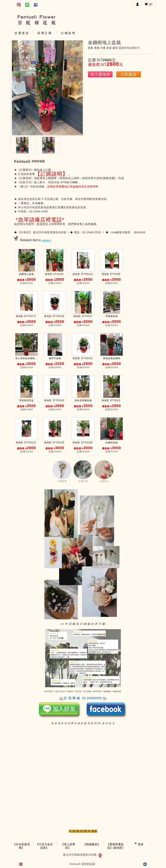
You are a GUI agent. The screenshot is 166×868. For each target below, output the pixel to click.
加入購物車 (100, 74)
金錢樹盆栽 (112, 443)
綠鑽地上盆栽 (26, 274)
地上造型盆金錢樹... (26, 358)
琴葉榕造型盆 (26, 400)
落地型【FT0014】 (83, 274)
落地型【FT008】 (112, 274)
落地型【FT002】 (112, 400)
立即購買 (129, 74)
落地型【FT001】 (83, 316)
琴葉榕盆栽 (112, 316)
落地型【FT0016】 (55, 400)
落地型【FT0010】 (55, 316)
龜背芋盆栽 (55, 358)
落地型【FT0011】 (26, 443)
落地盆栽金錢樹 (112, 358)
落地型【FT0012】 (83, 358)
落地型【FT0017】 (26, 316)
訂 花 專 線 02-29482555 (83, 698)
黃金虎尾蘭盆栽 (83, 400)
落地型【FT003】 (55, 274)
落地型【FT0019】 (55, 443)
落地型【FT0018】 (83, 443)
